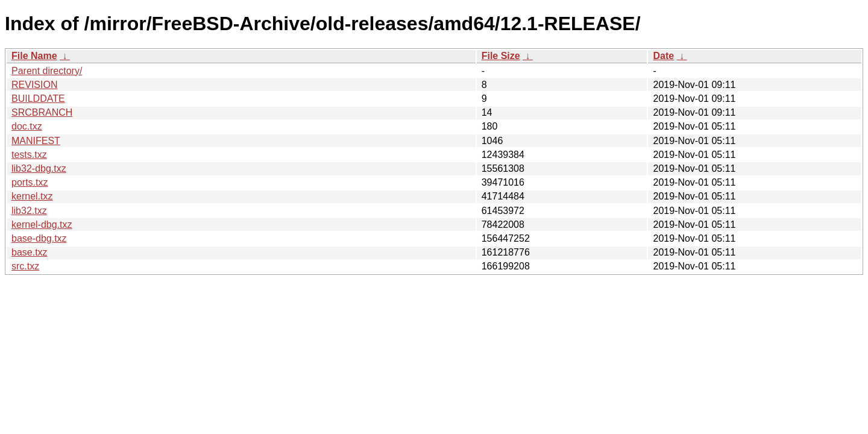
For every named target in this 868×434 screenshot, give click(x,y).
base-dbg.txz (39, 238)
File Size (501, 56)
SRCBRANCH (42, 112)
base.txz (30, 252)
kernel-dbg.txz (42, 225)
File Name (34, 56)
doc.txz (27, 126)
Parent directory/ (47, 71)
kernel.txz (32, 196)
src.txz (25, 266)
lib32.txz (29, 211)
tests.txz (29, 155)
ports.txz (30, 182)
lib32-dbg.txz (39, 168)
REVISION (34, 85)
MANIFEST (36, 141)
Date (663, 56)
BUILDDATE (38, 99)
